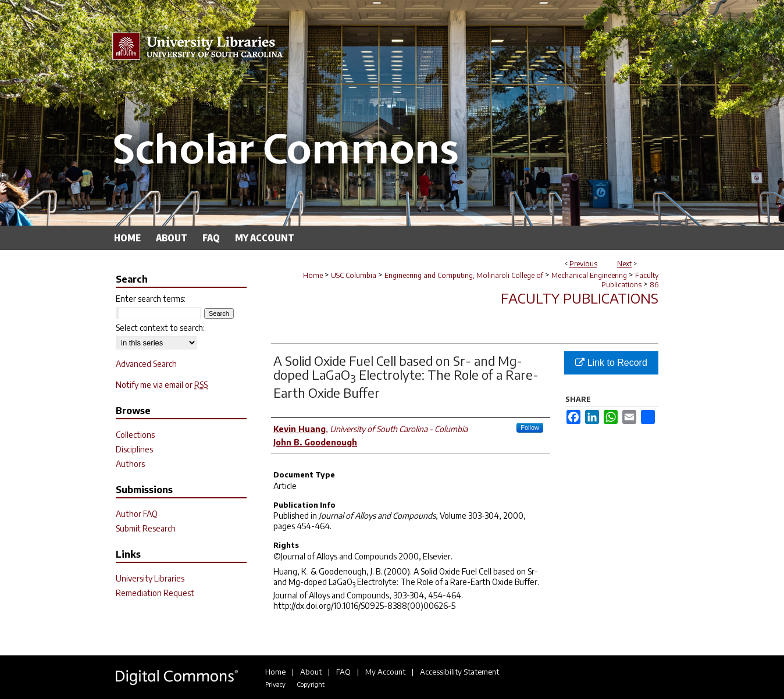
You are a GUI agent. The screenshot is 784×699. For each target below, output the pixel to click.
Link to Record (611, 363)
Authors (130, 464)
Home (313, 275)
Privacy (275, 684)
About (311, 672)
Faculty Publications (630, 280)
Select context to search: (160, 328)
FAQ (343, 672)
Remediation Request (155, 593)
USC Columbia (354, 275)
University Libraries (150, 578)
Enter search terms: (151, 299)
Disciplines (134, 449)
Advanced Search (146, 364)
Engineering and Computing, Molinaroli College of (464, 275)
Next (624, 264)
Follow (530, 427)
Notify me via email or (162, 385)
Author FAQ (137, 514)
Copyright (311, 684)
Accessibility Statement (459, 672)
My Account (385, 672)
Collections (135, 435)
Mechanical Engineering (589, 275)
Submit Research (146, 528)
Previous (583, 264)
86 (654, 285)
